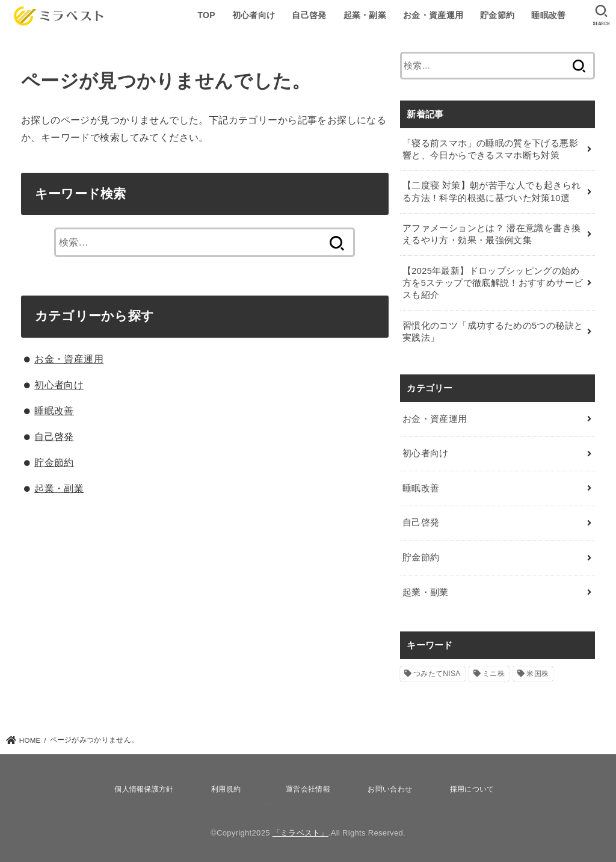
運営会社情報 (308, 789)
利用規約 (226, 789)
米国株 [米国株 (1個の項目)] (537, 674)
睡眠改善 (548, 15)
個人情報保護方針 (144, 789)
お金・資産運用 (433, 15)
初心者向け (254, 15)
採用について (472, 789)
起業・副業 (365, 15)
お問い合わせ (390, 789)
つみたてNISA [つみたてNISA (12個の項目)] (437, 674)
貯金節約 (497, 15)
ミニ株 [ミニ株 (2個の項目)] (494, 674)
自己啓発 (309, 15)
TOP (206, 15)
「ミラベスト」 (300, 833)
